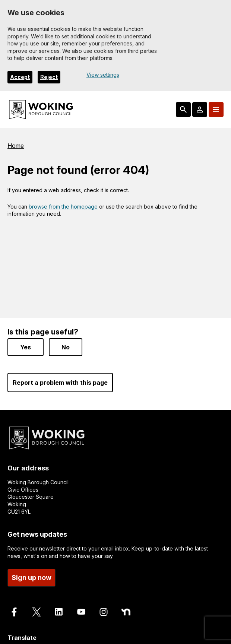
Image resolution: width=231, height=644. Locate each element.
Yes (26, 347)
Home (16, 146)
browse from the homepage (63, 207)
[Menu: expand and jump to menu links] (216, 110)
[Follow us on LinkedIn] (59, 612)
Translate (22, 638)
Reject (49, 77)
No (66, 347)
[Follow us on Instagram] (104, 612)
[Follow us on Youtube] (81, 612)
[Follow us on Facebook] (14, 612)
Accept (20, 77)
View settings (103, 75)
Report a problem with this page (60, 383)
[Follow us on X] (37, 612)
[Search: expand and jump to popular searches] (183, 110)
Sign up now (31, 578)
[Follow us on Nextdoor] (126, 612)
